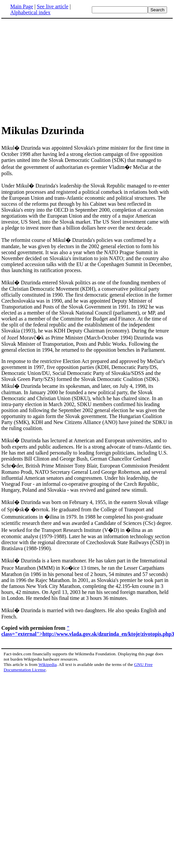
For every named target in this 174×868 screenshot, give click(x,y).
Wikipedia (48, 664)
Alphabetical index (30, 12)
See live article (53, 6)
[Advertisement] (57, 71)
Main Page (22, 6)
